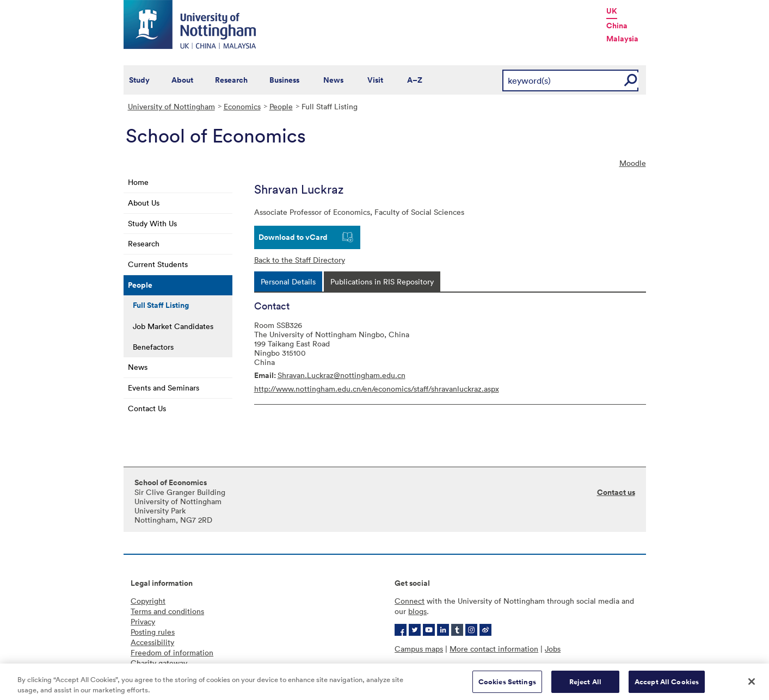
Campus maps (419, 649)
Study (139, 80)
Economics (242, 106)
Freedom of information (172, 652)
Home (138, 182)
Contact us (616, 492)
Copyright (148, 601)
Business (284, 80)
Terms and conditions (167, 611)
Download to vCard (293, 237)
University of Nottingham (171, 106)
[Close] (752, 685)
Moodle (633, 163)
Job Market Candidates (173, 326)
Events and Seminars (164, 388)
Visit (375, 80)
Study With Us (152, 223)
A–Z (415, 80)
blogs (417, 611)
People (281, 106)
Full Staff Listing (161, 305)
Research (231, 80)
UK (612, 11)
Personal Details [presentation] (288, 281)
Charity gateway (159, 663)
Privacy (143, 621)
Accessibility (152, 642)
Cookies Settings (507, 686)
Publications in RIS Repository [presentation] (382, 281)
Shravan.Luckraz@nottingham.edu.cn (342, 375)
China (617, 26)
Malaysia (622, 39)
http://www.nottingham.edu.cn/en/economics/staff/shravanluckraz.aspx (377, 389)
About (182, 80)
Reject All (585, 686)
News (333, 80)
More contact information (494, 649)
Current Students (158, 264)
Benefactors (153, 347)
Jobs (553, 649)
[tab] (288, 281)
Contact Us (147, 408)
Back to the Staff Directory (300, 260)
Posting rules (153, 632)
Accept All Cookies (667, 686)
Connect (410, 601)
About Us (144, 203)
